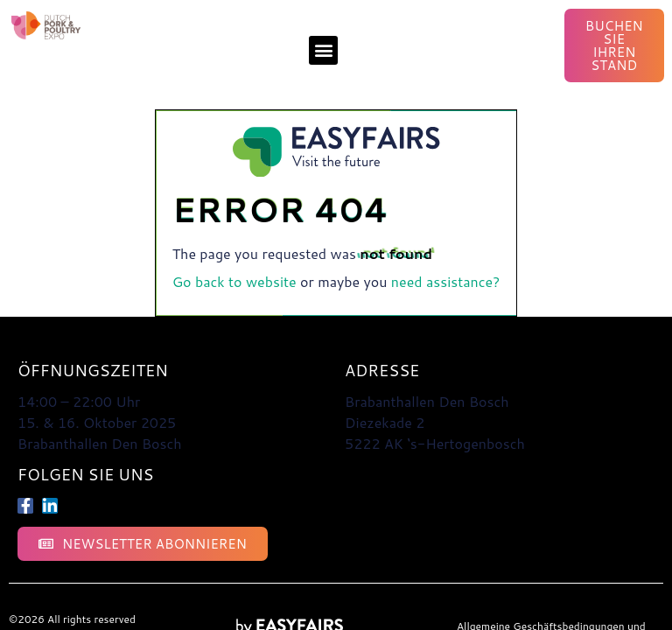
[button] (323, 50)
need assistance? (446, 281)
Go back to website (234, 281)
